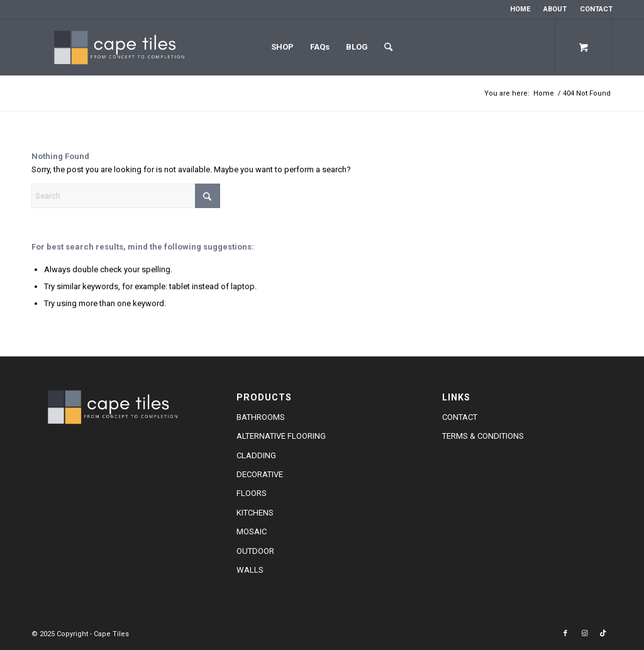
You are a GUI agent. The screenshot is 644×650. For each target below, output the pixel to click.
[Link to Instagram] (584, 634)
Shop (282, 47)
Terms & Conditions (483, 436)
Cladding (256, 455)
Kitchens (255, 513)
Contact (596, 9)
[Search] (388, 47)
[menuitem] (520, 9)
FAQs (320, 47)
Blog (357, 47)
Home (520, 9)
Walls (250, 570)
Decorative (260, 474)
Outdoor (255, 551)
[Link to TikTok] (603, 634)
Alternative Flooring (281, 436)
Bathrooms (261, 417)
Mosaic (252, 532)
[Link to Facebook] (565, 634)
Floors (252, 493)
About (555, 9)
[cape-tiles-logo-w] (123, 47)
